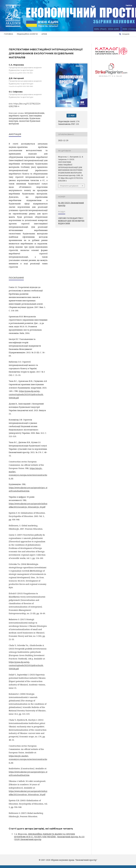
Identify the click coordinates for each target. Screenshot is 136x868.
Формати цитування (69, 186)
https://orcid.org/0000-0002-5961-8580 (21, 86)
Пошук (126, 34)
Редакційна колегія (27, 34)
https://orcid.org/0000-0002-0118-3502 (21, 73)
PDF (72, 116)
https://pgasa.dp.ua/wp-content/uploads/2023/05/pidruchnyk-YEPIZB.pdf (26, 394)
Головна (8, 34)
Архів (44, 34)
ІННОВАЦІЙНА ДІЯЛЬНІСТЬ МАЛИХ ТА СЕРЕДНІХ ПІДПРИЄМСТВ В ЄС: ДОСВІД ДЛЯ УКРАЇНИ (44, 835)
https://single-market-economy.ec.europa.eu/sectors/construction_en (28, 759)
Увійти (129, 5)
